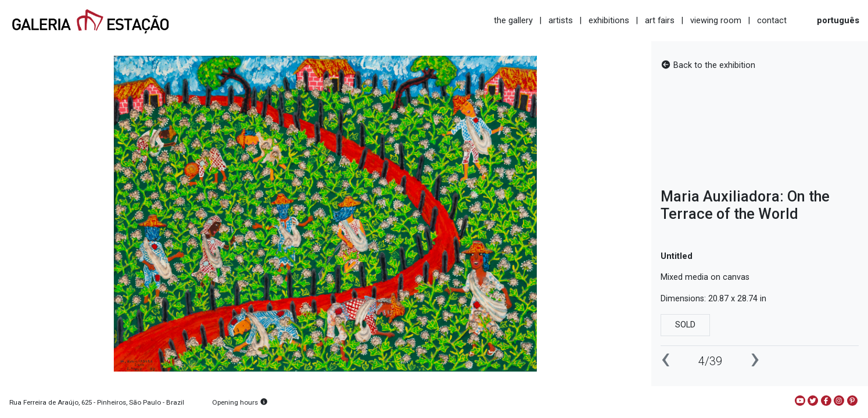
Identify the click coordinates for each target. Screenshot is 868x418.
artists (561, 20)
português (838, 20)
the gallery (513, 20)
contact (772, 20)
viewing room (716, 20)
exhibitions (609, 20)
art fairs (660, 20)
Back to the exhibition (708, 65)
